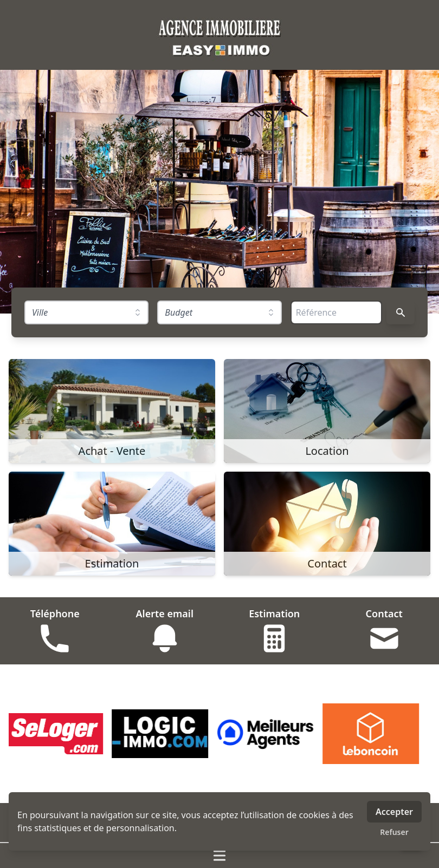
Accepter (394, 812)
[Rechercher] (401, 312)
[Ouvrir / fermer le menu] (219, 856)
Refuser (394, 832)
